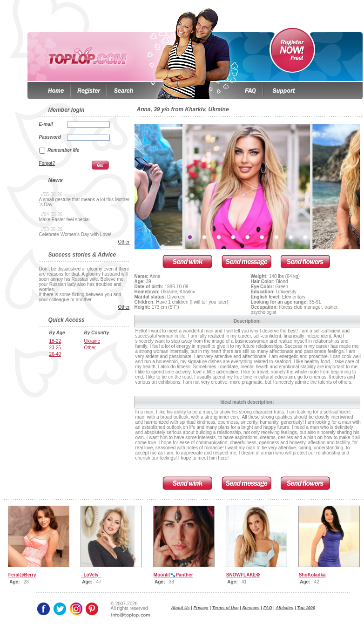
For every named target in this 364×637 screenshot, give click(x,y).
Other (124, 242)
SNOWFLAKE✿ (243, 575)
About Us (181, 608)
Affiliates (284, 608)
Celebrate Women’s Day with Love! (75, 234)
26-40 (55, 354)
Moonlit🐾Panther (173, 575)
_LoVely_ (91, 575)
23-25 (55, 348)
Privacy (201, 608)
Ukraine (92, 341)
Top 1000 (306, 608)
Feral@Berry (22, 575)
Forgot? (47, 163)
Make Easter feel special (64, 220)
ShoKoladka (312, 575)
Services (251, 608)
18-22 (55, 341)
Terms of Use (226, 608)
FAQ (268, 608)
